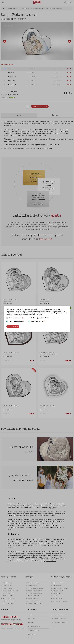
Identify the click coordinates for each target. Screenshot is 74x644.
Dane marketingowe (17, 322)
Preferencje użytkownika (40, 318)
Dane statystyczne (38, 322)
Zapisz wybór (13, 327)
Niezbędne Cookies (17, 318)
